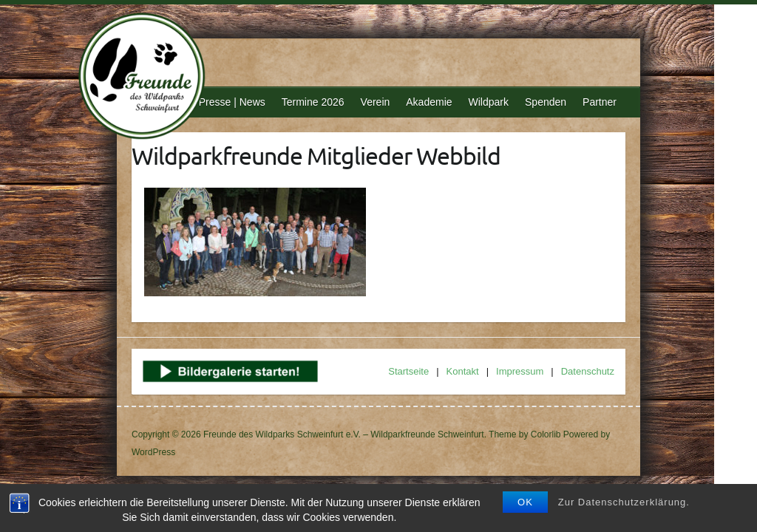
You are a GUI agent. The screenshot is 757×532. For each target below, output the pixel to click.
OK (525, 502)
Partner (600, 102)
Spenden (546, 102)
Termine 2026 (313, 102)
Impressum (520, 371)
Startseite (408, 371)
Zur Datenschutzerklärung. (624, 502)
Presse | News (232, 102)
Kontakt (463, 371)
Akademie (429, 102)
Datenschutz (588, 371)
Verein (376, 102)
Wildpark (489, 102)
